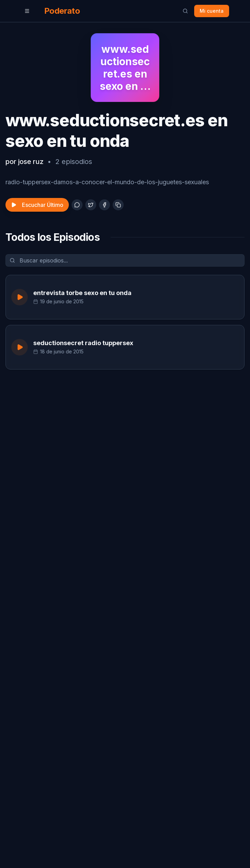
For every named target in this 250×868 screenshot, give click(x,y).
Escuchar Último (37, 205)
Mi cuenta (212, 11)
